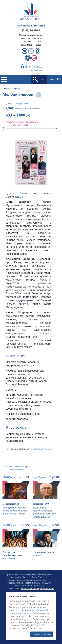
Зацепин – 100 (41, 504)
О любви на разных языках (44, 554)
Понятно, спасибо (42, 634)
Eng (51, 79)
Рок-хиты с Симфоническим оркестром (13, 555)
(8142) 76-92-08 (31, 30)
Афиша (16, 89)
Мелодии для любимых (42, 449)
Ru (43, 79)
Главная (7, 89)
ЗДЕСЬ (19, 197)
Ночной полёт (11, 504)
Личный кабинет (34, 66)
